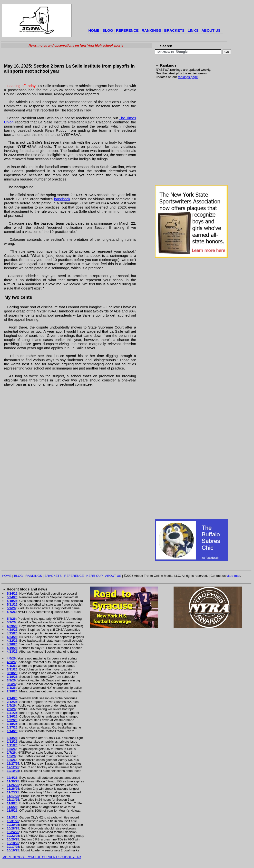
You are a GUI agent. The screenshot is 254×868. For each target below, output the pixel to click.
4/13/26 (12, 652)
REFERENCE (127, 30)
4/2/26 (11, 662)
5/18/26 (12, 601)
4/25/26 (12, 633)
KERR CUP (94, 576)
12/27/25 (13, 763)
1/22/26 (12, 720)
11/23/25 (13, 792)
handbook (62, 199)
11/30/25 (13, 781)
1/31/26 (12, 713)
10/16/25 (13, 850)
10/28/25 (13, 828)
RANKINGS (151, 30)
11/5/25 (12, 811)
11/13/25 (13, 800)
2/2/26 (11, 709)
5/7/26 (11, 612)
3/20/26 (12, 673)
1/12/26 (12, 742)
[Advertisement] (46, 135)
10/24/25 (13, 832)
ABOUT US (211, 30)
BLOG (108, 30)
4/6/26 (11, 658)
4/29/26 (12, 626)
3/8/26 (11, 680)
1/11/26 (12, 745)
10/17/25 (13, 847)
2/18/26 (12, 691)
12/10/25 (13, 771)
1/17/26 (12, 727)
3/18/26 (12, 677)
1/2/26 (11, 760)
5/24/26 (12, 594)
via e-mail (233, 576)
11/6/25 (12, 807)
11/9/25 (12, 803)
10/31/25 (13, 821)
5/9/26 (11, 608)
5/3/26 (11, 622)
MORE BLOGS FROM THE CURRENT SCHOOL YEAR (42, 857)
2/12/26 (12, 702)
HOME (94, 30)
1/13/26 (12, 738)
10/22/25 (13, 836)
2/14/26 (12, 698)
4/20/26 (12, 644)
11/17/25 (13, 796)
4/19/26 (12, 648)
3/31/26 (12, 669)
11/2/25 (12, 817)
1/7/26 (11, 753)
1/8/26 (11, 749)
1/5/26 (11, 756)
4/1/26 (11, 666)
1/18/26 (12, 724)
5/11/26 (12, 604)
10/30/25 (13, 825)
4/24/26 (12, 637)
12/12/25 (13, 767)
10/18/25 (13, 843)
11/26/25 (13, 785)
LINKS (193, 30)
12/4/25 (12, 778)
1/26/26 (12, 716)
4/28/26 (12, 630)
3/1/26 (11, 688)
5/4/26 (11, 619)
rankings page (188, 77)
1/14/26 (12, 731)
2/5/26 (11, 705)
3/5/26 (11, 684)
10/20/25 (13, 839)
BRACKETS (174, 30)
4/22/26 (12, 641)
